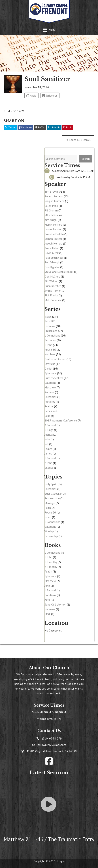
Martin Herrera (53, 225)
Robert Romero (54, 196)
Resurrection (52, 498)
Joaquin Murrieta (54, 201)
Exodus (49, 468)
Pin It (67, 127)
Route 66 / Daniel (78, 140)
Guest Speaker (53, 494)
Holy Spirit (51, 484)
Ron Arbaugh (52, 262)
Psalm (48, 449)
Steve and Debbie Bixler (59, 272)
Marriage (50, 503)
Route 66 (50, 350)
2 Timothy (51, 567)
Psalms (49, 406)
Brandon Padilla (54, 234)
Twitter (10, 127)
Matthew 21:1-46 (23, 839)
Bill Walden (51, 281)
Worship (49, 531)
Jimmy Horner (53, 291)
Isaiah (48, 317)
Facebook (25, 127)
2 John (48, 463)
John (47, 439)
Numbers (50, 354)
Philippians (51, 331)
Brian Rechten (53, 286)
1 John (48, 345)
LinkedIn (54, 127)
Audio (31, 95)
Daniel (48, 368)
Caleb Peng (51, 206)
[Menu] (49, 29)
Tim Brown (51, 191)
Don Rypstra (52, 267)
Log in (61, 861)
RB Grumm (51, 210)
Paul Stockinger (54, 258)
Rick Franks (51, 295)
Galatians (50, 383)
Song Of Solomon (55, 604)
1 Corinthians (52, 335)
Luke (47, 416)
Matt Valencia (53, 300)
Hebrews (50, 326)
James (48, 453)
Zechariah (50, 340)
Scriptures (50, 95)
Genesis (49, 411)
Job (46, 444)
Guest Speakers (54, 378)
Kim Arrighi (51, 220)
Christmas (51, 397)
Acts (47, 321)
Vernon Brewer (53, 239)
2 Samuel (50, 425)
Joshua (49, 435)
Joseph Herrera (53, 243)
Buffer (40, 127)
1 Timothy (51, 562)
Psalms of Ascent (55, 359)
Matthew (50, 387)
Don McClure (52, 276)
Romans (49, 392)
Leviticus (50, 364)
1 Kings (49, 430)
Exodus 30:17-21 (14, 111)
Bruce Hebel (52, 248)
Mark (47, 614)
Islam (48, 517)
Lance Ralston (53, 229)
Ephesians (50, 373)
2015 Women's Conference (61, 420)
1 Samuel (50, 458)
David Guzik (52, 253)
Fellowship (51, 536)
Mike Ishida (51, 215)
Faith (48, 508)
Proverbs (50, 402)
